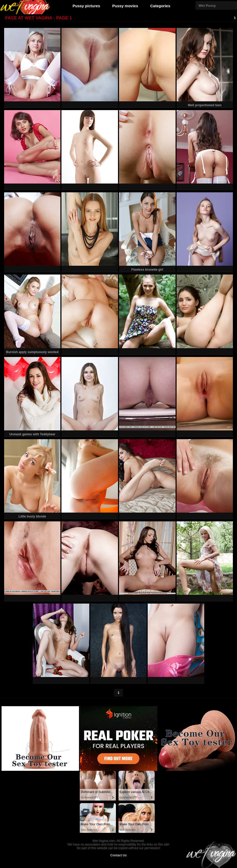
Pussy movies (125, 6)
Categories (160, 6)
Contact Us (118, 855)
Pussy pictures (86, 6)
